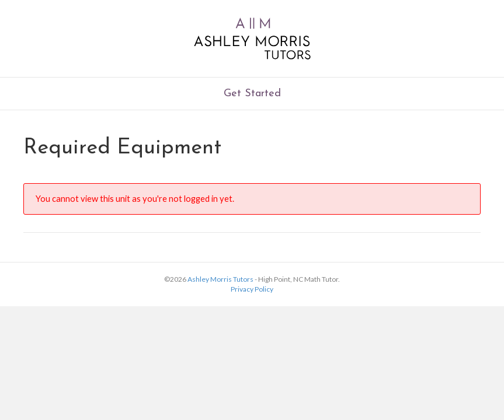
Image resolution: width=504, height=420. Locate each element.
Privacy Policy (252, 289)
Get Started (252, 94)
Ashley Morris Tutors (220, 279)
